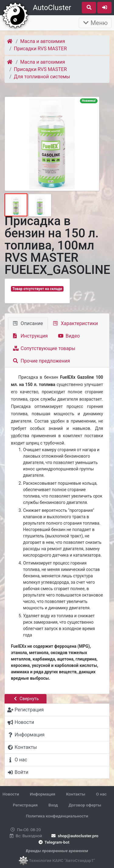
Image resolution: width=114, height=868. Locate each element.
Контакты (76, 794)
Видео (69, 336)
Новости (11, 794)
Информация (43, 794)
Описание (28, 323)
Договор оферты (85, 805)
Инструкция (30, 336)
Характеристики (76, 323)
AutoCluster (52, 8)
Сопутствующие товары (44, 348)
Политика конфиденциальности (57, 816)
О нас (101, 794)
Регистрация (25, 805)
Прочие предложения (41, 361)
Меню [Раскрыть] (95, 23)
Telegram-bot (53, 842)
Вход (53, 805)
